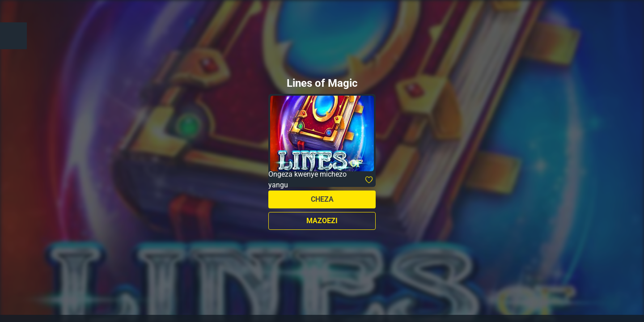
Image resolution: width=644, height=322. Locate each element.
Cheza (322, 199)
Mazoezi (322, 221)
